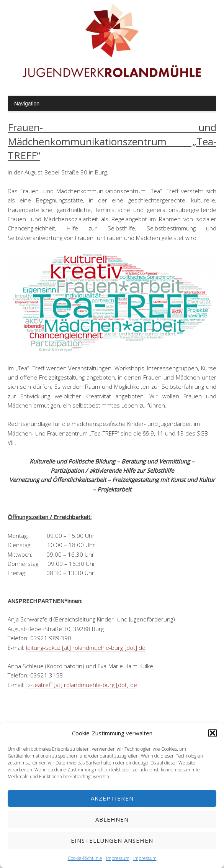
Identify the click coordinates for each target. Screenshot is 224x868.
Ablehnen (112, 819)
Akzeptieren (112, 798)
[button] (213, 733)
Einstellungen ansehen (112, 840)
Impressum (118, 858)
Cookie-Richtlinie (85, 858)
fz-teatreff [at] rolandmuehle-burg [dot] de (82, 685)
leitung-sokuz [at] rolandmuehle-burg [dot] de (86, 648)
